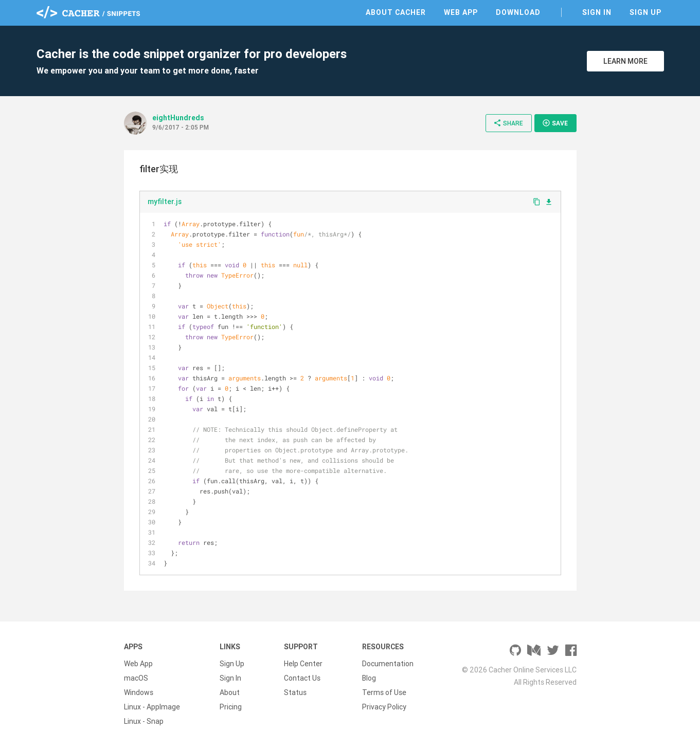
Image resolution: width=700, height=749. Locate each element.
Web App (461, 12)
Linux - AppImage (152, 707)
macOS (136, 678)
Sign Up (645, 12)
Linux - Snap (144, 721)
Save (555, 123)
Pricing (231, 707)
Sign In (597, 12)
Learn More (625, 61)
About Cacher (396, 12)
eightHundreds (178, 118)
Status (295, 692)
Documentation (388, 664)
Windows (139, 692)
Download (518, 12)
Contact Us (302, 678)
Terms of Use (384, 692)
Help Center (303, 664)
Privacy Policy (384, 707)
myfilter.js (165, 202)
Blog (369, 678)
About (230, 692)
